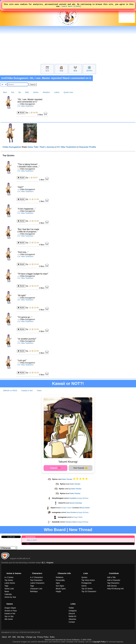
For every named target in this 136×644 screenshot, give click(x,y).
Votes (39, 391)
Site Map (21, 637)
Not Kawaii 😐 (81, 468)
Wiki (14, 637)
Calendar (8, 594)
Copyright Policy (99, 642)
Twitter (71, 608)
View (28, 544)
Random (46, 92)
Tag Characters (113, 583)
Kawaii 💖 (55, 468)
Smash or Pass (11, 611)
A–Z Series (9, 577)
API (10, 637)
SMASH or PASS (10, 391)
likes (43, 113)
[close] (77, 7)
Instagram (73, 611)
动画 (61, 71)
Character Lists (36, 589)
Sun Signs (60, 586)
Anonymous (30, 537)
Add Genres (112, 586)
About (4, 637)
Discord (72, 613)
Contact (72, 622)
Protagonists (87, 583)
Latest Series (10, 583)
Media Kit (72, 616)
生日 (47, 71)
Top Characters (36, 580)
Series (36, 92)
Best (5, 92)
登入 (43, 563)
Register (50, 563)
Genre (84, 586)
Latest (57, 92)
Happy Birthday (83, 498)
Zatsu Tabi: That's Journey (41, 147)
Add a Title (111, 577)
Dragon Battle (78, 517)
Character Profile (87, 147)
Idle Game (9, 619)
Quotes (89, 71)
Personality (60, 580)
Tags (6, 586)
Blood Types (61, 589)
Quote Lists (68, 92)
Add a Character (114, 580)
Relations (60, 577)
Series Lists (9, 589)
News (7, 591)
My (20, 92)
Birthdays (34, 591)
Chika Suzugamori (12, 147)
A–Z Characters (37, 577)
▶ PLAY (21, 113)
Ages (58, 583)
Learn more (67, 7)
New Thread (81, 530)
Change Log (31, 637)
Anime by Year (10, 597)
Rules (52, 637)
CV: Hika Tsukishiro (25, 106)
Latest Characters (37, 583)
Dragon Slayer (67, 508)
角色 (75, 71)
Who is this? (32, 540)
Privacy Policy (43, 637)
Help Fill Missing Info (115, 589)
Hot (13, 92)
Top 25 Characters (89, 591)
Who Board (55, 530)
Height (58, 591)
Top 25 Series (87, 589)
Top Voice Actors (88, 580)
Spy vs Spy (9, 616)
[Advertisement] (68, 45)
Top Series (9, 580)
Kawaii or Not (27, 391)
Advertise (72, 619)
